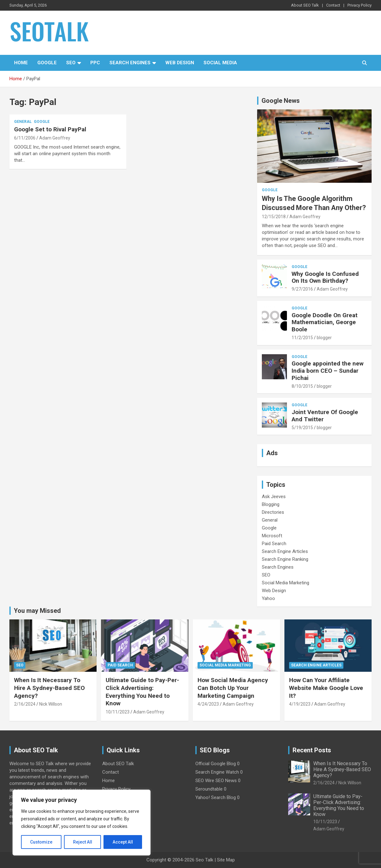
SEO (71, 63)
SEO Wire (205, 781)
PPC (95, 63)
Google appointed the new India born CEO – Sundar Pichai (328, 371)
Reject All (83, 842)
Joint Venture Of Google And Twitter (325, 416)
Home (21, 63)
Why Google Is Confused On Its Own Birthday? (325, 277)
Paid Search (274, 544)
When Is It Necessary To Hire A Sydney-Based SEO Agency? (49, 688)
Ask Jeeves (274, 497)
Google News (281, 101)
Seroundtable (209, 789)
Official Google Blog (216, 764)
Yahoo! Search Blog (216, 797)
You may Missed (37, 611)
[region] (82, 823)
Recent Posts (312, 750)
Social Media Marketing (286, 583)
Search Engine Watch (217, 772)
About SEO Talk (305, 5)
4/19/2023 (300, 704)
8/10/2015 (302, 386)
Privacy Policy (360, 5)
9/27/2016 (302, 289)
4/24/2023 (208, 704)
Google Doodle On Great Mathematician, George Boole (325, 322)
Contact (333, 5)
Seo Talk (204, 860)
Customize (41, 842)
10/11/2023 (118, 712)
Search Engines (130, 63)
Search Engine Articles (285, 551)
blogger (324, 338)
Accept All (123, 842)
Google (47, 63)
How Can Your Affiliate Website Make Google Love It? (326, 688)
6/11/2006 (25, 138)
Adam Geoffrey (55, 138)
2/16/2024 (25, 704)
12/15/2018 (274, 217)
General (23, 122)
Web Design (180, 63)
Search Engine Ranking (285, 559)
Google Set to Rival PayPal (50, 129)
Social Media (220, 63)
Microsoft (272, 536)
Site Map (226, 860)
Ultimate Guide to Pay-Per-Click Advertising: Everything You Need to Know (142, 692)
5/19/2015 (302, 428)
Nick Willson (51, 704)
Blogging (271, 504)
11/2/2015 (302, 338)
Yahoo (268, 598)
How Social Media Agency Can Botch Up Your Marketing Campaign (233, 688)
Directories (273, 512)
